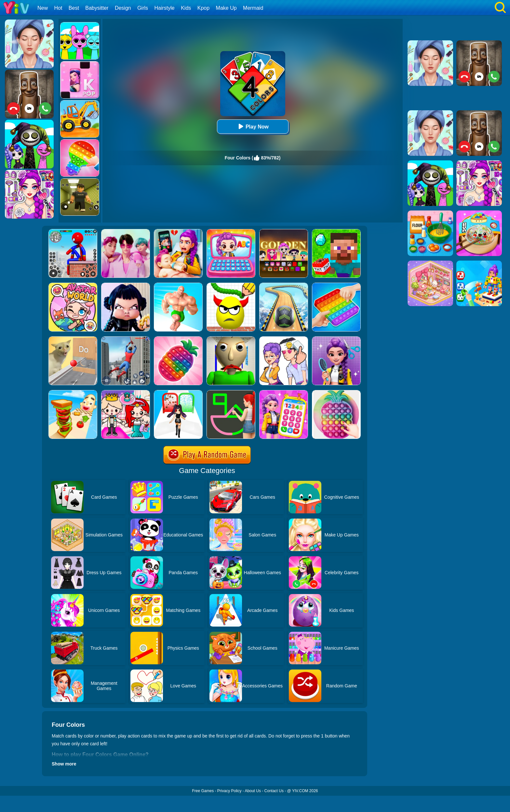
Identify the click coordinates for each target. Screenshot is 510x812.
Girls (143, 8)
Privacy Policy (229, 791)
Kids (186, 8)
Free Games (203, 791)
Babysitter (97, 8)
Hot (58, 8)
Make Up (226, 8)
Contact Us (274, 791)
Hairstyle (165, 8)
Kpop (203, 8)
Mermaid (253, 8)
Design (123, 8)
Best (74, 8)
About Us (253, 791)
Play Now (253, 126)
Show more (64, 764)
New (43, 8)
